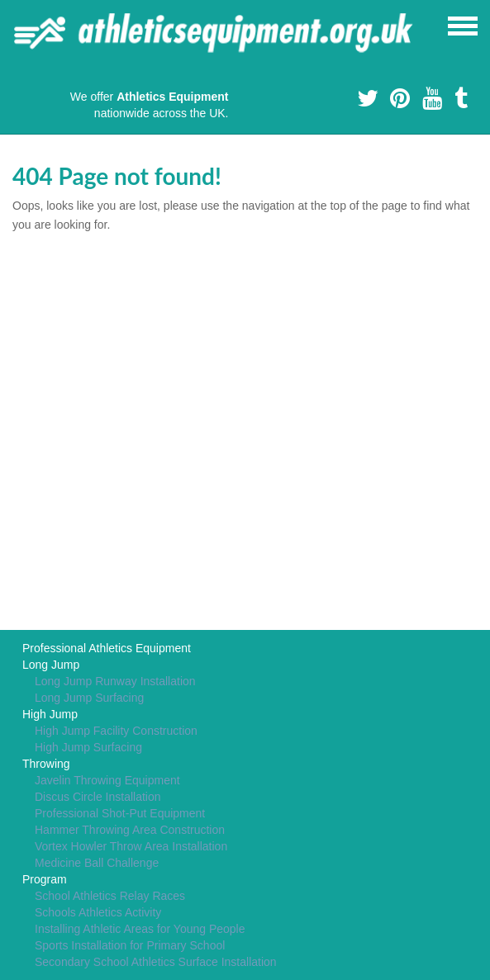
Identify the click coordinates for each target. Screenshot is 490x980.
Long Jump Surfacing (89, 698)
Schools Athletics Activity (98, 912)
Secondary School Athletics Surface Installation (156, 962)
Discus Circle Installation (98, 797)
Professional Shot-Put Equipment (120, 813)
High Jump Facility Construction (116, 731)
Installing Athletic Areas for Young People (140, 929)
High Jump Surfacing (88, 747)
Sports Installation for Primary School (130, 945)
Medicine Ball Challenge (97, 863)
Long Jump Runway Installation (115, 681)
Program (45, 879)
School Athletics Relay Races (110, 896)
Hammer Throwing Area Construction (130, 830)
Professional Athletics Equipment (107, 648)
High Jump (50, 714)
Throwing (46, 764)
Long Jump (51, 665)
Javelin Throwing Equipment (107, 780)
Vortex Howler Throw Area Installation (131, 846)
